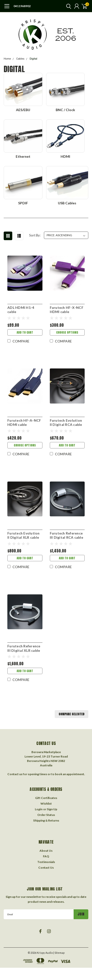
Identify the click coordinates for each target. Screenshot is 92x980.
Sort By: (35, 235)
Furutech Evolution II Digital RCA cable (66, 423)
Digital (33, 59)
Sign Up (52, 809)
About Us (46, 851)
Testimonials (46, 862)
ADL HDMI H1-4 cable (21, 310)
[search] (67, 6)
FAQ (46, 856)
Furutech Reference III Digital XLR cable (24, 648)
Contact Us (46, 868)
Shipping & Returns (46, 820)
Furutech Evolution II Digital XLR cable (24, 535)
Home (7, 59)
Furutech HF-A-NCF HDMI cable (24, 423)
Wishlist (46, 804)
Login (39, 809)
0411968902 (22, 6)
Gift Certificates (46, 798)
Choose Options (67, 332)
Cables (20, 59)
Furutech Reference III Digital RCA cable (66, 535)
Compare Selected (72, 714)
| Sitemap (59, 953)
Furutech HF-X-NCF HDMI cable (67, 310)
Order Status (46, 815)
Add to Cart (25, 332)
